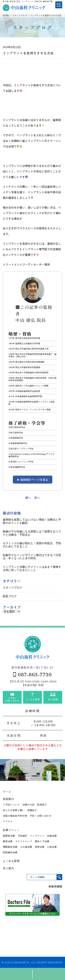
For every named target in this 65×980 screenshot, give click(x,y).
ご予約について (11, 805)
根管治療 (40, 847)
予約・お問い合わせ (41, 816)
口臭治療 (52, 847)
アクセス (8, 821)
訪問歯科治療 (10, 852)
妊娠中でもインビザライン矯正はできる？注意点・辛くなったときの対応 (32, 557)
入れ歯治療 (26, 847)
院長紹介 (42, 805)
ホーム (7, 791)
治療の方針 (28, 805)
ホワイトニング (24, 841)
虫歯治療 (52, 836)
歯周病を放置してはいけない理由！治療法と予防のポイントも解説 (32, 521)
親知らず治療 (42, 841)
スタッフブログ (20, 15)
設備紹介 (32, 810)
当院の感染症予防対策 (15, 816)
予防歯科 (22, 836)
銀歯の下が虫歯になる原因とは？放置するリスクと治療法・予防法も (32, 533)
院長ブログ (10, 596)
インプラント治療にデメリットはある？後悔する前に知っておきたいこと (32, 568)
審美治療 (8, 841)
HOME (6, 15)
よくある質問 (11, 861)
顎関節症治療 (10, 847)
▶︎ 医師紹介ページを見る (33, 480)
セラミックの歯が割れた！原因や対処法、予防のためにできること (32, 545)
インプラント (37, 836)
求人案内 (8, 868)
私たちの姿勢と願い (14, 810)
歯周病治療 (9, 836)
